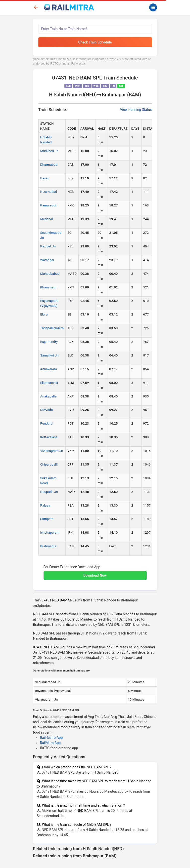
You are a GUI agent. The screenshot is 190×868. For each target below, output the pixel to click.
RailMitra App (50, 743)
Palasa (45, 505)
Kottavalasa (49, 437)
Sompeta (47, 519)
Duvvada (47, 410)
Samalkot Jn (49, 355)
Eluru (44, 314)
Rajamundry (49, 342)
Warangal (47, 260)
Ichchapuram (50, 533)
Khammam (48, 287)
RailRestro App (51, 738)
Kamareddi (48, 205)
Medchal (47, 219)
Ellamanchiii (49, 383)
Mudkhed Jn (49, 151)
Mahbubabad (50, 274)
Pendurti (47, 423)
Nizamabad (49, 192)
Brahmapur (48, 546)
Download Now (95, 575)
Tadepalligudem (52, 328)
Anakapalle (48, 396)
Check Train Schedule (95, 42)
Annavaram (49, 369)
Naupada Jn (49, 492)
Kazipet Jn (48, 246)
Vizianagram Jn (52, 451)
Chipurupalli (49, 464)
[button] (95, 573)
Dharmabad (49, 165)
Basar (45, 178)
